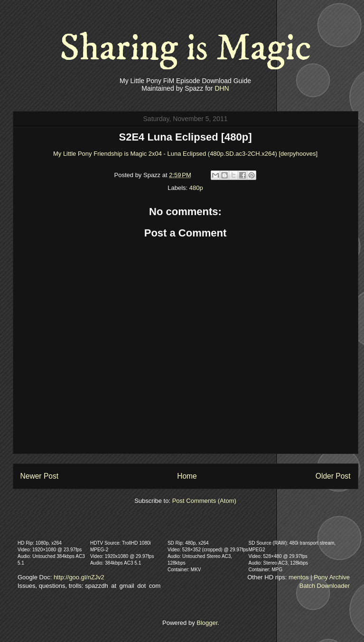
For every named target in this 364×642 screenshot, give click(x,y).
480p (196, 188)
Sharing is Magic (186, 48)
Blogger (207, 623)
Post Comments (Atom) (204, 501)
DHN (222, 88)
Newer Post (40, 476)
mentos (299, 577)
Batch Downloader (325, 586)
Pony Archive (332, 577)
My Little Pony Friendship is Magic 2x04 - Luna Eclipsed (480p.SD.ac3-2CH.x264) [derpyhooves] (185, 154)
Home (187, 476)
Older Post (333, 476)
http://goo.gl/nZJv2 (79, 577)
